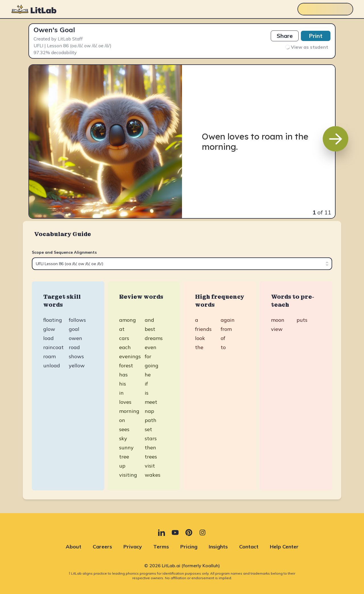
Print (316, 36)
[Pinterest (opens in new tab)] (189, 532)
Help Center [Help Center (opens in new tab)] (284, 547)
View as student (306, 47)
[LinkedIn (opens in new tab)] (162, 532)
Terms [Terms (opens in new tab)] (161, 547)
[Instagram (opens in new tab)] (202, 532)
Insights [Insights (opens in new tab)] (218, 547)
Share (285, 36)
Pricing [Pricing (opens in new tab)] (189, 547)
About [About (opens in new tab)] (74, 547)
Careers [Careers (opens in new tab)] (102, 547)
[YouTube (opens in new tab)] (175, 532)
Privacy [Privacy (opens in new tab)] (133, 547)
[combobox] (182, 264)
